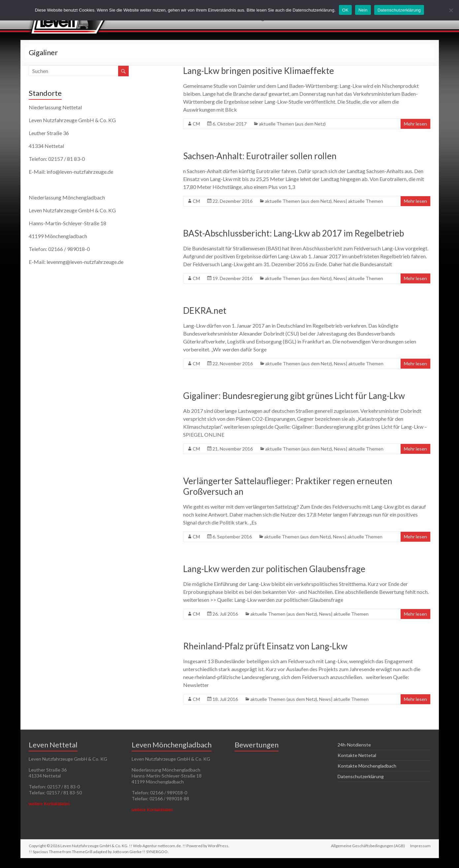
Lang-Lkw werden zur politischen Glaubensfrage (274, 569)
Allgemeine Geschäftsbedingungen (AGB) (368, 846)
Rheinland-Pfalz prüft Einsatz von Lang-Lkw (265, 646)
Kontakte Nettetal (357, 755)
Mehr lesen (415, 124)
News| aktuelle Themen (358, 201)
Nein (363, 10)
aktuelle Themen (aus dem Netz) (292, 124)
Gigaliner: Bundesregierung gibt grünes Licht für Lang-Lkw (295, 396)
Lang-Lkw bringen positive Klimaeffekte (259, 71)
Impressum (420, 846)
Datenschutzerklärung (361, 776)
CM (196, 124)
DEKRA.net (205, 310)
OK (345, 10)
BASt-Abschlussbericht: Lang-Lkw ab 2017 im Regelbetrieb (294, 233)
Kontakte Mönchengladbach (367, 766)
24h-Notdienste (354, 745)
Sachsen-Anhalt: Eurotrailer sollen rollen (260, 156)
